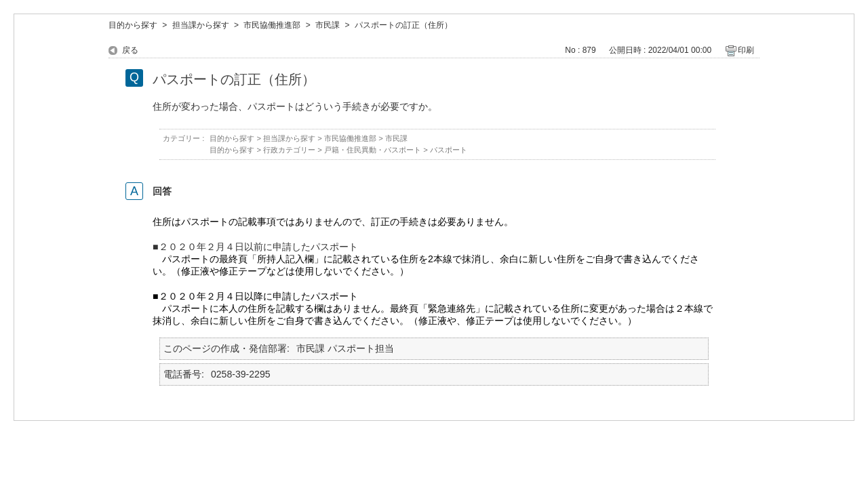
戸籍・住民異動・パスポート (373, 150)
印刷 (746, 50)
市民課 (328, 25)
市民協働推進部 (272, 25)
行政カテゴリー (289, 150)
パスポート (449, 150)
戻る (130, 50)
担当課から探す (201, 25)
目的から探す (133, 25)
